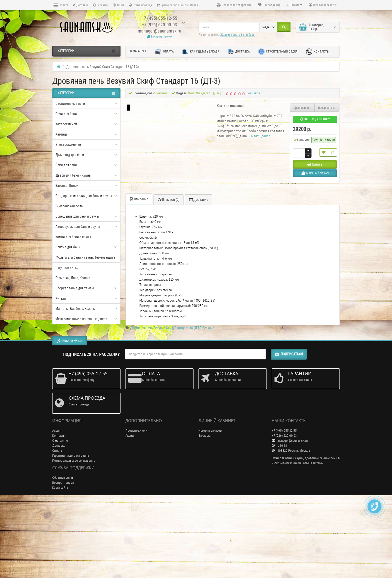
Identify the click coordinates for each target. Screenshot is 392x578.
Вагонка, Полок (67, 186)
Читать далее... (261, 136)
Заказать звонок (159, 36)
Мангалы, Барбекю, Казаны (75, 309)
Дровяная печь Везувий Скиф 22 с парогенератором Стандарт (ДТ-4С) (329, 108)
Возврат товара (63, 560)
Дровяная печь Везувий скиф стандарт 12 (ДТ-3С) (304, 108)
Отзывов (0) (168, 278)
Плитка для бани (68, 247)
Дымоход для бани (70, 155)
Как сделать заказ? (200, 52)
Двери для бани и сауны (73, 175)
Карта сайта (60, 565)
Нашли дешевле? (315, 119)
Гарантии (101, 5)
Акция (118, 5)
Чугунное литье (67, 268)
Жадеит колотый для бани (237, 35)
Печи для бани (66, 114)
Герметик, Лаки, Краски (73, 278)
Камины (61, 134)
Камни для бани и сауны (73, 237)
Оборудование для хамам (75, 288)
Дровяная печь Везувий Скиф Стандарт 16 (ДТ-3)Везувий (172, 406)
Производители (136, 508)
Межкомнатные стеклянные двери (81, 319)
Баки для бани (66, 165)
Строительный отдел (278, 52)
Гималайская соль (69, 206)
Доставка (81, 5)
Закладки (205, 513)
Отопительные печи (70, 104)
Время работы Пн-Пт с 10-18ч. (178, 5)
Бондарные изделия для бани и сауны (84, 196)
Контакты (318, 52)
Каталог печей (66, 124)
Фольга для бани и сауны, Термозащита (85, 257)
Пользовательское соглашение (74, 538)
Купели (61, 298)
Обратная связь (63, 555)
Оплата (61, 5)
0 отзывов (253, 93)
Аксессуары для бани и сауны (78, 227)
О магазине (138, 51)
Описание (139, 277)
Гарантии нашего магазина (71, 533)
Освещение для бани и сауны (77, 216)
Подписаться (289, 432)
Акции (56, 508)
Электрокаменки (68, 145)
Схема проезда (140, 5)
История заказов (210, 508)
